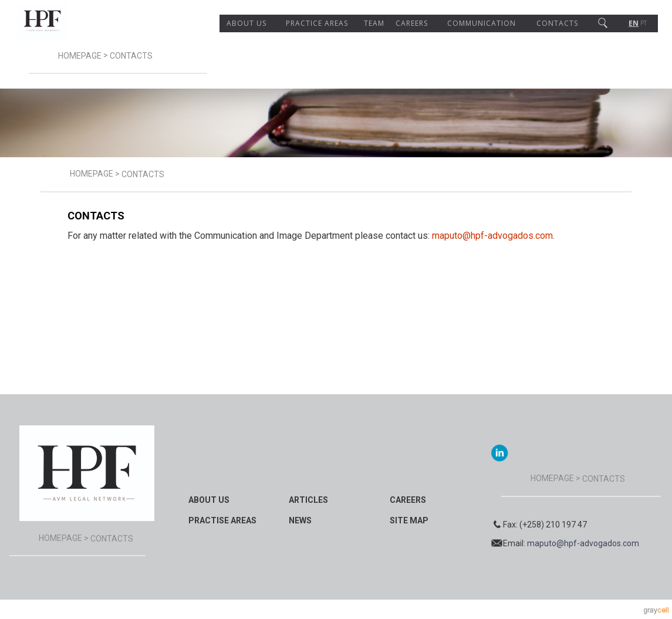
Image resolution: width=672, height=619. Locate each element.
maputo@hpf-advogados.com (492, 236)
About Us (246, 23)
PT (644, 23)
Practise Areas (222, 520)
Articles (308, 500)
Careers (412, 23)
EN (634, 23)
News (300, 520)
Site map (409, 520)
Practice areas (317, 23)
